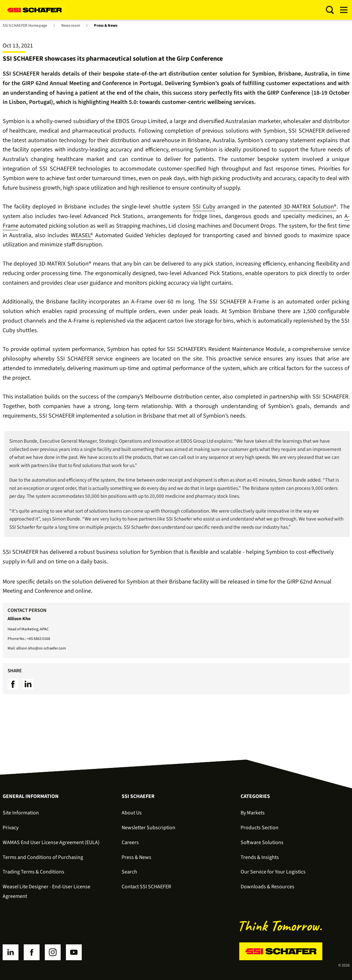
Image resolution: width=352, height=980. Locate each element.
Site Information (21, 813)
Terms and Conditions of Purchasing (43, 857)
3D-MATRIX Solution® (309, 207)
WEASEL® (82, 235)
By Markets (253, 813)
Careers (130, 842)
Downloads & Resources (267, 887)
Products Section (260, 828)
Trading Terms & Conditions (33, 872)
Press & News (106, 26)
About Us (132, 813)
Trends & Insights (260, 857)
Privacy (11, 828)
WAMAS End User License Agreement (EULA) (51, 842)
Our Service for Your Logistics (273, 872)
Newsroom (71, 26)
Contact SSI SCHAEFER (146, 887)
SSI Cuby (204, 207)
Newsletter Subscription (148, 828)
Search (129, 872)
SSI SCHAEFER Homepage (25, 26)
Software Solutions (262, 842)
